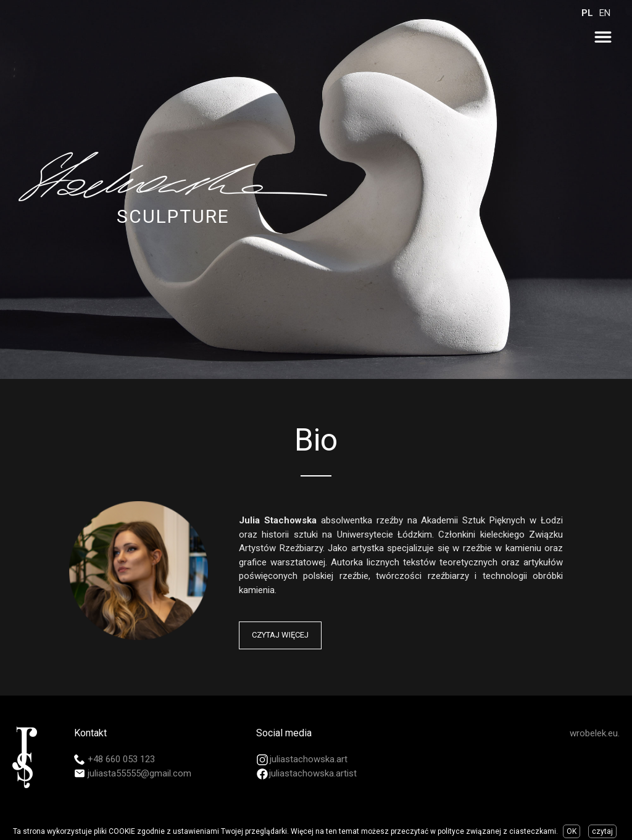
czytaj (602, 831)
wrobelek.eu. (595, 733)
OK (572, 831)
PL (587, 13)
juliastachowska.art (309, 759)
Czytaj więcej (280, 635)
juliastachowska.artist (313, 773)
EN (605, 13)
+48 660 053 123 (121, 759)
